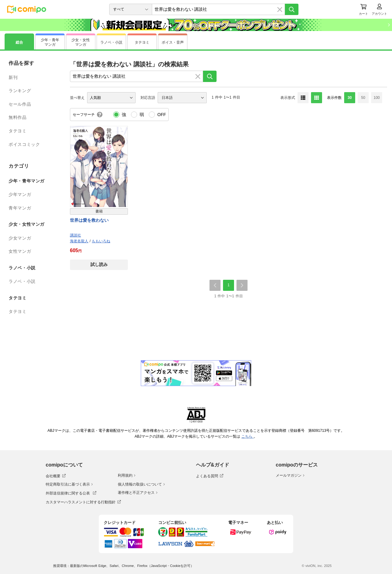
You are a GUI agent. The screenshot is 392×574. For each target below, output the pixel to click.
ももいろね (101, 241)
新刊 (13, 77)
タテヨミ (18, 131)
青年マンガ (20, 208)
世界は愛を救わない (89, 220)
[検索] (292, 9)
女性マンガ (20, 251)
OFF (162, 115)
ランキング (20, 91)
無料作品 (18, 117)
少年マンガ (20, 194)
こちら (248, 436)
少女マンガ (20, 238)
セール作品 (20, 104)
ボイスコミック (24, 144)
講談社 (75, 235)
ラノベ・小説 (22, 281)
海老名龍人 (79, 241)
